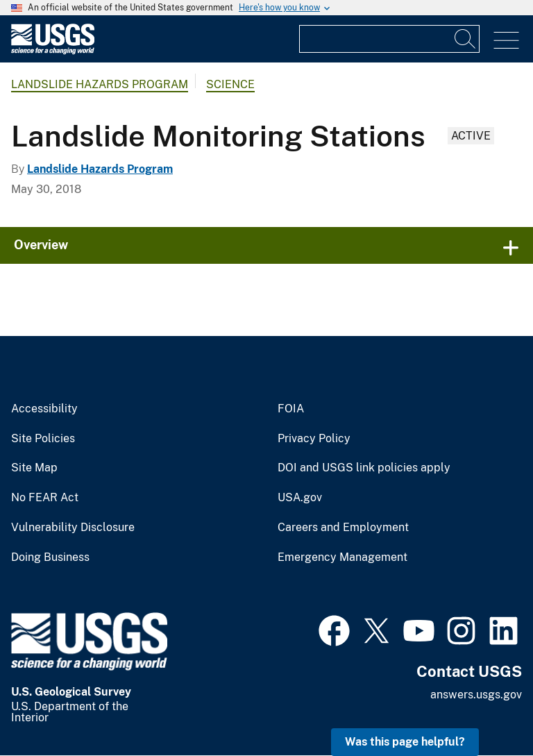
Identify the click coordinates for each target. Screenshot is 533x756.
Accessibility (44, 409)
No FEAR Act (45, 498)
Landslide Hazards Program (100, 84)
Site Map (34, 468)
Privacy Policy (314, 439)
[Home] (53, 51)
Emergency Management (342, 557)
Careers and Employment (343, 528)
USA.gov (300, 498)
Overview (41, 245)
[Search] (466, 39)
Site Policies (43, 439)
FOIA (291, 409)
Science (230, 84)
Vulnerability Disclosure (73, 528)
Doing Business (50, 557)
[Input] (389, 39)
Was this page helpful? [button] (405, 742)
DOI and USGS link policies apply (364, 468)
